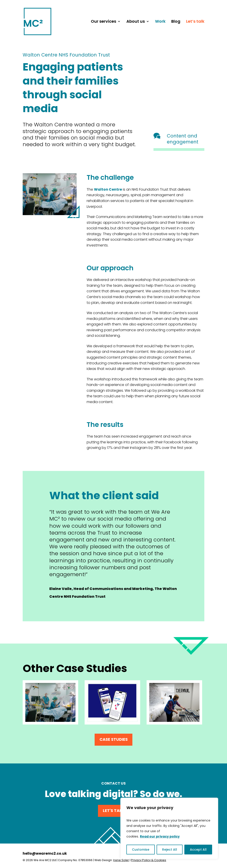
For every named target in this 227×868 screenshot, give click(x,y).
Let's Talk (113, 810)
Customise (141, 850)
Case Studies (114, 739)
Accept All (198, 850)
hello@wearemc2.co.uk (45, 853)
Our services (104, 22)
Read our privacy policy (160, 836)
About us (136, 22)
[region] (169, 828)
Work (160, 22)
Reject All (170, 850)
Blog (176, 22)
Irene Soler (121, 860)
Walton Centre (108, 189)
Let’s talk (195, 22)
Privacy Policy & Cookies (149, 860)
